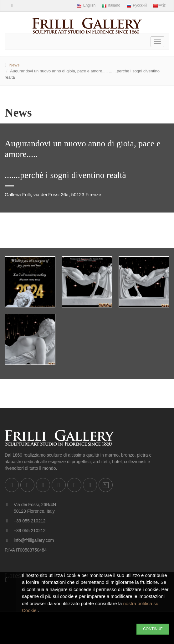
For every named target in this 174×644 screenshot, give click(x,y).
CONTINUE (153, 629)
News (15, 65)
